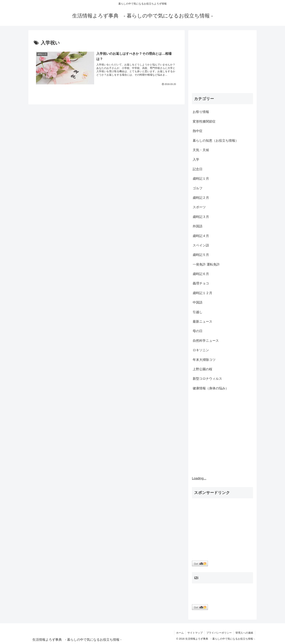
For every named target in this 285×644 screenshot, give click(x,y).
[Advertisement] (222, 63)
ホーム (179, 633)
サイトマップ (195, 633)
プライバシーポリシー (219, 633)
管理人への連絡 (244, 633)
